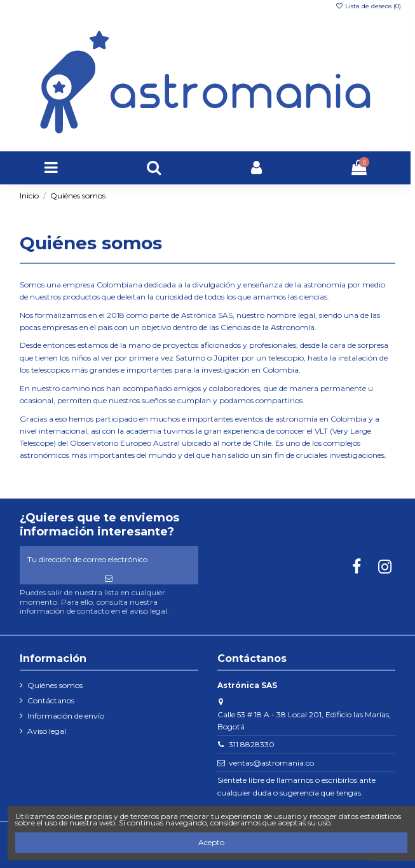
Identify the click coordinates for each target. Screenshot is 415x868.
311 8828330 (252, 744)
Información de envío (66, 716)
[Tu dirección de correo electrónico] (109, 560)
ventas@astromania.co (271, 763)
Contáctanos (51, 700)
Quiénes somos (55, 685)
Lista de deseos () (368, 6)
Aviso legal (47, 731)
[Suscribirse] (109, 579)
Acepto (211, 842)
